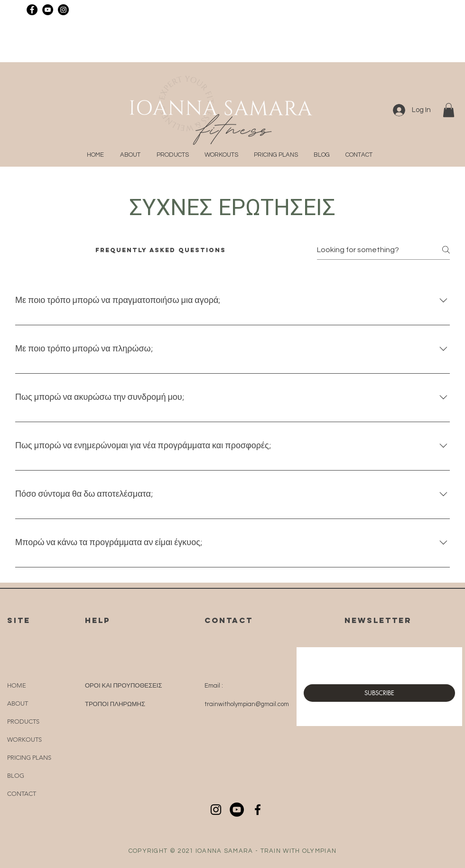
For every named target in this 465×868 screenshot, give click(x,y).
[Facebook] (32, 10)
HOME (17, 685)
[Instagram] (63, 10)
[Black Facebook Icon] (258, 810)
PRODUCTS (23, 722)
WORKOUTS (24, 740)
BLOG (16, 776)
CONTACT (22, 794)
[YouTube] (48, 10)
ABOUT (18, 703)
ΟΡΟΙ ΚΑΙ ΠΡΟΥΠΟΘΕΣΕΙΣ (124, 686)
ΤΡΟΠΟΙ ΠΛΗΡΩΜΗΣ (115, 704)
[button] (449, 110)
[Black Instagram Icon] (216, 810)
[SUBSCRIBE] (379, 693)
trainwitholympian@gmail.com (247, 704)
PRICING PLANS (29, 758)
